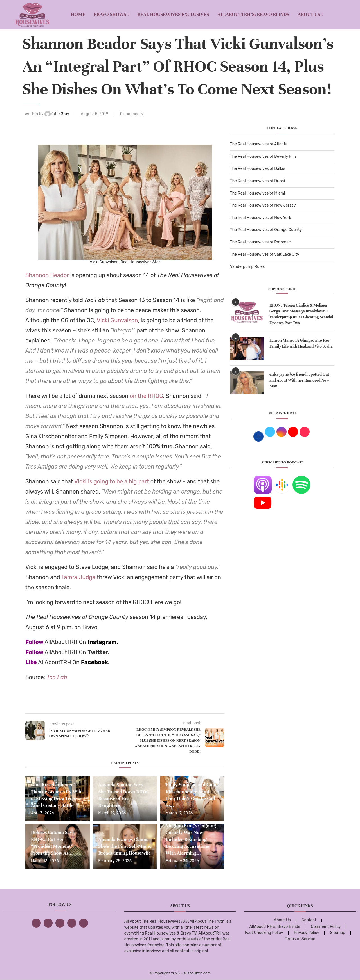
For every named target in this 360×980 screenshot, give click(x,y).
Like (31, 662)
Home (78, 14)
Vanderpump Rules (247, 267)
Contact (309, 920)
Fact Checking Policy (264, 933)
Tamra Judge (78, 577)
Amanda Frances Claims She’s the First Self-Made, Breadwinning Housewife (125, 846)
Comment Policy (326, 927)
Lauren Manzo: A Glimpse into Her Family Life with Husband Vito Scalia (301, 343)
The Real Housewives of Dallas (258, 169)
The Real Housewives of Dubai (257, 181)
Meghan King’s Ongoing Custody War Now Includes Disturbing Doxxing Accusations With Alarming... (191, 839)
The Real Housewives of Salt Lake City (265, 254)
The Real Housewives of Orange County (266, 230)
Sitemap (337, 933)
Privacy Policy (307, 933)
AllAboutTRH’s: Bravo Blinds (253, 14)
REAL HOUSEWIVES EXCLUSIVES (173, 14)
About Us (309, 14)
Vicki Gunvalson (117, 320)
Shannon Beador (47, 275)
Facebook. (95, 662)
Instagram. (103, 642)
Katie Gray (57, 114)
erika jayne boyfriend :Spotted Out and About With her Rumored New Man (299, 380)
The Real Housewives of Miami (257, 193)
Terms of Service (300, 939)
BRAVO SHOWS (110, 14)
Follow (34, 642)
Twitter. (99, 652)
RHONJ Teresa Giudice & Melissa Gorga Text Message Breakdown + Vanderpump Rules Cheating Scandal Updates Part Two (301, 314)
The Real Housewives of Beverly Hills (263, 157)
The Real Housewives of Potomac (260, 242)
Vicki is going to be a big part (112, 481)
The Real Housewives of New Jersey (263, 205)
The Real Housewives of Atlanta (259, 144)
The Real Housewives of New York (261, 218)
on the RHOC (146, 396)
